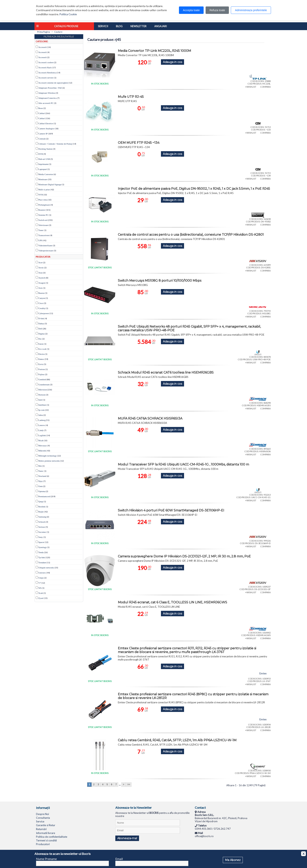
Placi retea (43, 200)
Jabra (41, 415)
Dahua (41, 323)
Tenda (41, 552)
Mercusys (43, 446)
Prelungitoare (44, 205)
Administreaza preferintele (251, 10)
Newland (42, 476)
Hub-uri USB (44, 159)
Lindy (41, 430)
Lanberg (42, 420)
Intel (40, 400)
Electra (41, 354)
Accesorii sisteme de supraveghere (53, 83)
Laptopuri (43, 169)
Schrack (42, 522)
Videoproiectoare (46, 251)
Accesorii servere (46, 78)
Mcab (41, 440)
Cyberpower (44, 313)
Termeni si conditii (46, 840)
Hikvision (43, 390)
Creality (42, 308)
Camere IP (43, 134)
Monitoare (43, 179)
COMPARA (265, 87)
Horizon (42, 395)
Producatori (43, 844)
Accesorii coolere (46, 62)
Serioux (42, 527)
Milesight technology (48, 456)
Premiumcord (44, 496)
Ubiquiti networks (46, 568)
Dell (40, 329)
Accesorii (42, 47)
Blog (119, 26)
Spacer (41, 542)
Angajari (161, 26)
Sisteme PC (43, 215)
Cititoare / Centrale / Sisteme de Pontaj (55, 144)
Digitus (42, 334)
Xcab (41, 593)
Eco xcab (42, 349)
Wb (40, 588)
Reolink (42, 507)
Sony (41, 537)
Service (40, 821)
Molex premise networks (49, 461)
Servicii (103, 26)
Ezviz (41, 364)
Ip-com (42, 410)
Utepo (41, 578)
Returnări (41, 829)
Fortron (42, 369)
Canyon (42, 298)
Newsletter (138, 26)
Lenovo (42, 425)
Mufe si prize (44, 190)
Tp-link (42, 557)
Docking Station (45, 149)
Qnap (41, 501)
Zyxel (41, 598)
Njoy (41, 481)
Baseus (41, 293)
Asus (41, 273)
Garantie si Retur (46, 825)
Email (119, 859)
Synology (42, 547)
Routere (42, 210)
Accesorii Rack (45, 67)
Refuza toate (217, 10)
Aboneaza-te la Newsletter (134, 807)
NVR (41, 195)
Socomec (42, 532)
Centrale (42, 139)
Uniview (42, 573)
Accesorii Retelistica (47, 73)
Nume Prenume (46, 859)
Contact (200, 807)
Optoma (42, 491)
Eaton (41, 344)
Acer (40, 262)
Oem (40, 486)
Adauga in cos (172, 62)
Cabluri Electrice (46, 123)
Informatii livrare (46, 833)
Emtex (41, 359)
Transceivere (44, 235)
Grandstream (44, 385)
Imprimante (43, 164)
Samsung (42, 517)
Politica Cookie (68, 14)
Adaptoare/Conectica (47, 98)
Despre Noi (42, 814)
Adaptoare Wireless (47, 93)
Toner (41, 230)
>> (129, 784)
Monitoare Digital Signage (50, 184)
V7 (40, 583)
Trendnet (42, 562)
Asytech (42, 278)
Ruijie (41, 512)
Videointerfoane (45, 245)
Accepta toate (191, 10)
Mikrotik (42, 451)
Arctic (41, 268)
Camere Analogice (46, 128)
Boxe (41, 108)
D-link (41, 318)
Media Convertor (46, 174)
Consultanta (43, 818)
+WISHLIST (251, 87)
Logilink (42, 435)
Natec (41, 471)
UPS (40, 240)
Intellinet (42, 405)
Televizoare (43, 225)
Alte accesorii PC (46, 103)
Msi (40, 466)
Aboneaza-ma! (127, 838)
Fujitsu (41, 374)
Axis (40, 288)
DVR (41, 154)
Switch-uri (43, 220)
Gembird (42, 379)
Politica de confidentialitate (52, 837)
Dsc (40, 339)
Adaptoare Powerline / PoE (50, 88)
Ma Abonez (233, 860)
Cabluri (42, 113)
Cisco (41, 303)
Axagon (42, 283)
